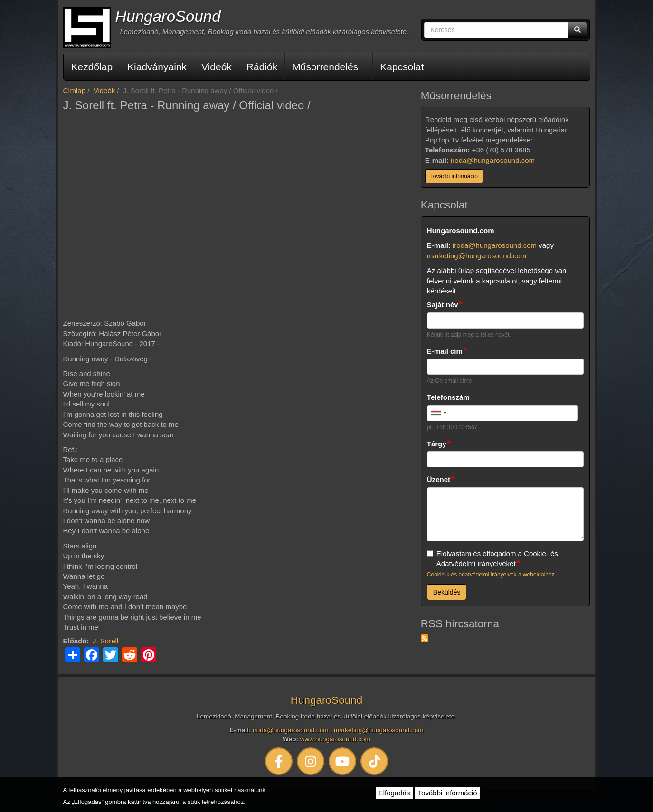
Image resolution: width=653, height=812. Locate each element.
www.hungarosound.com (335, 739)
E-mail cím (445, 351)
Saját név (443, 305)
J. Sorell (105, 641)
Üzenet (439, 479)
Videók (217, 67)
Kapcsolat (402, 67)
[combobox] (438, 413)
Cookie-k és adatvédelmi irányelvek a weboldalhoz (491, 575)
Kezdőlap (92, 67)
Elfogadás (394, 793)
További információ (454, 176)
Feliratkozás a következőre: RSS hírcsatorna (425, 638)
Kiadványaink (157, 67)
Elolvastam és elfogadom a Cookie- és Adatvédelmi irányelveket (492, 558)
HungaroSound (168, 16)
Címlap (75, 90)
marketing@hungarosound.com (477, 256)
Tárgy (437, 444)
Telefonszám (448, 397)
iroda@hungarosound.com (493, 160)
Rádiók (262, 67)
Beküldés (447, 592)
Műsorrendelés (325, 67)
